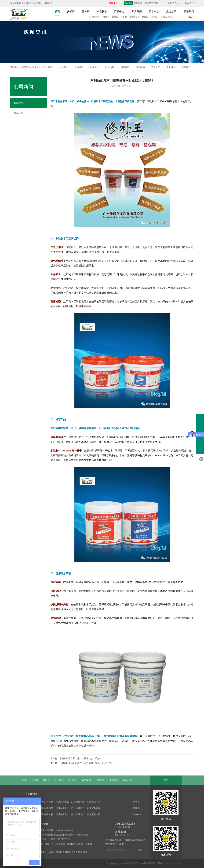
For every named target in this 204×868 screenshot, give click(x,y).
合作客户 (186, 67)
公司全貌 (79, 67)
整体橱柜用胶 (58, 844)
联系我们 (127, 780)
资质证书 (156, 67)
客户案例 (86, 780)
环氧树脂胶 (134, 17)
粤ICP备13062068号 (172, 863)
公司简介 (64, 67)
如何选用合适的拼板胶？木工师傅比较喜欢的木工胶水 (86, 763)
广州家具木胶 (46, 802)
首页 (16, 67)
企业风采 (171, 67)
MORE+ (137, 802)
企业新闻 (18, 103)
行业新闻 (48, 67)
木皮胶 (145, 17)
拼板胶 (107, 17)
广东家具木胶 (78, 802)
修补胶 (115, 17)
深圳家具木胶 (62, 802)
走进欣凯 (25, 67)
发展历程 (110, 67)
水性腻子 (155, 17)
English (128, 3)
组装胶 (124, 17)
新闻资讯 (36, 67)
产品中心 (73, 780)
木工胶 (50, 852)
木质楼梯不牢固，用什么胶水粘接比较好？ (81, 759)
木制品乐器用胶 (75, 844)
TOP (166, 780)
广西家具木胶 (94, 802)
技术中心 (100, 780)
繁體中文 (113, 3)
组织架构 (140, 67)
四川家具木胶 (46, 808)
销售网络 (125, 67)
